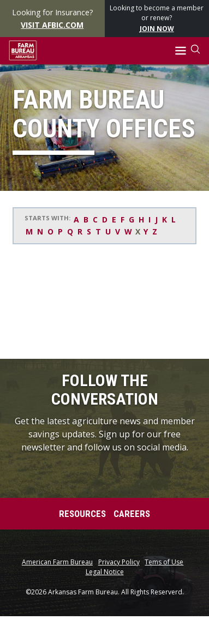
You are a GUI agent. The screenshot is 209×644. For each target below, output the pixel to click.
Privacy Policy (119, 562)
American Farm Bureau (57, 562)
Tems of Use (164, 562)
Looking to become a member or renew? (157, 19)
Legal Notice (105, 572)
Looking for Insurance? (52, 19)
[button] (181, 51)
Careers (132, 514)
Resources (82, 514)
